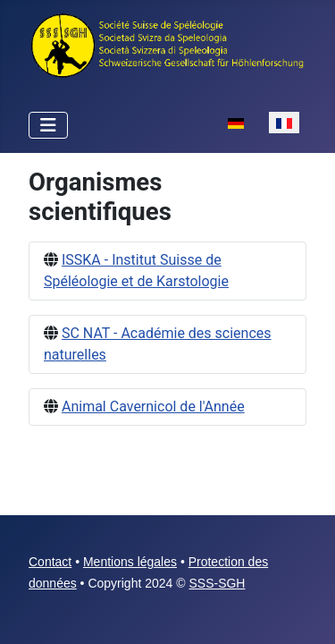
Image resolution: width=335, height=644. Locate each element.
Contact (50, 562)
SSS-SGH (217, 583)
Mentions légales (130, 562)
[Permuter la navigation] (48, 125)
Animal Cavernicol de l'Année (153, 407)
